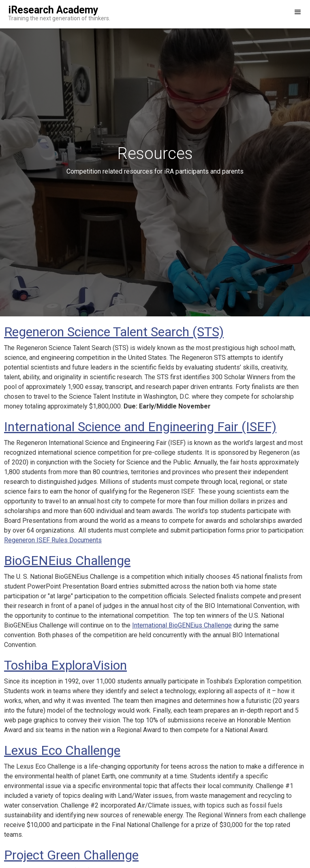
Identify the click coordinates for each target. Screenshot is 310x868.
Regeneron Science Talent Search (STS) (114, 332)
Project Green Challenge (71, 855)
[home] (55, 14)
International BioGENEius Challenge (182, 625)
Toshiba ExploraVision (65, 665)
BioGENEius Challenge (67, 561)
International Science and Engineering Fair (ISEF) (140, 427)
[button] (298, 14)
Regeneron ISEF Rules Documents (53, 540)
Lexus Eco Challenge (62, 750)
